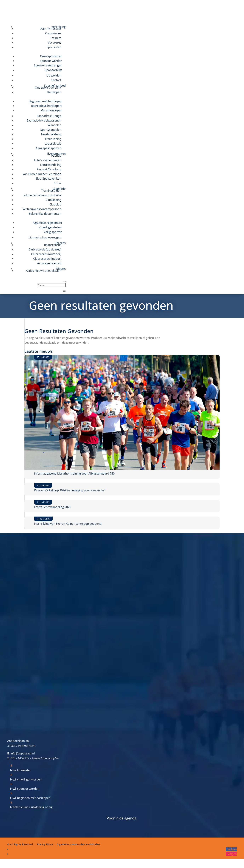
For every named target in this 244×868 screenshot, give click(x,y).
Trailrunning (53, 139)
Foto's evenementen (48, 160)
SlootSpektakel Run (48, 179)
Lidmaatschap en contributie (42, 195)
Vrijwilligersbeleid (50, 227)
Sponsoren (54, 47)
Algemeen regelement (47, 223)
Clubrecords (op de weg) (45, 249)
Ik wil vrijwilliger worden (26, 779)
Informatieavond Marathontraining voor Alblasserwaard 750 (74, 474)
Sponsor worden (51, 61)
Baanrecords (53, 245)
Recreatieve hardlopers (47, 106)
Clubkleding (53, 200)
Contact (56, 80)
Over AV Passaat (50, 29)
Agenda (56, 156)
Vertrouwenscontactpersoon (42, 209)
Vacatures (55, 43)
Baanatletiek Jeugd (49, 116)
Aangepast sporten (49, 148)
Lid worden (54, 75)
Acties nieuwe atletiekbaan (44, 271)
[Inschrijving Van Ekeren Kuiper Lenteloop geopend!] (25, 519)
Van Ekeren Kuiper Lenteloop (42, 174)
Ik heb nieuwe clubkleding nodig (31, 807)
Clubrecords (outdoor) (46, 254)
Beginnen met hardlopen (46, 101)
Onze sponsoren (51, 56)
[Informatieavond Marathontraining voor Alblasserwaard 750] (122, 413)
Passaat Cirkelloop (49, 169)
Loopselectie (53, 143)
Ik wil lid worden (21, 770)
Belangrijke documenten (45, 214)
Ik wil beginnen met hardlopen (30, 798)
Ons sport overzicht (48, 88)
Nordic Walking (51, 134)
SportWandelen (51, 130)
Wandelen (55, 125)
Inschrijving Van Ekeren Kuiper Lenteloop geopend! (68, 524)
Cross (57, 183)
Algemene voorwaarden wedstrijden (78, 844)
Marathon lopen (51, 110)
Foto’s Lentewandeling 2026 (53, 507)
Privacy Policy (45, 844)
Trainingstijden (51, 191)
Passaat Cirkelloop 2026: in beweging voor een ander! (70, 490)
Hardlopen (54, 92)
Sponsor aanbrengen (48, 65)
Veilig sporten (53, 232)
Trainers (56, 38)
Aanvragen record (49, 263)
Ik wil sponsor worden (25, 789)
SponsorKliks (53, 70)
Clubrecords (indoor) (47, 259)
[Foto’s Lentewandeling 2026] (25, 502)
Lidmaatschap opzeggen (45, 237)
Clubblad (55, 204)
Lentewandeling (51, 165)
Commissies (53, 33)
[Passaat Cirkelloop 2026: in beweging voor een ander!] (25, 485)
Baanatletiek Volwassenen (44, 120)
